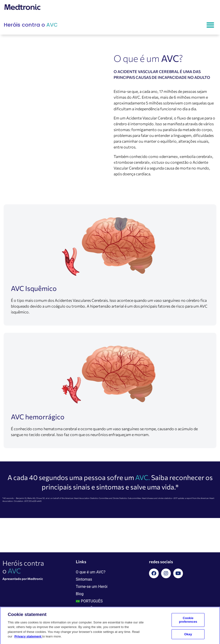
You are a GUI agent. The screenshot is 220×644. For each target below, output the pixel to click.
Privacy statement (28, 638)
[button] (210, 25)
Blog (80, 594)
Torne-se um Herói (92, 587)
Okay (188, 636)
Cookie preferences (188, 622)
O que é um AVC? (91, 572)
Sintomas (84, 579)
